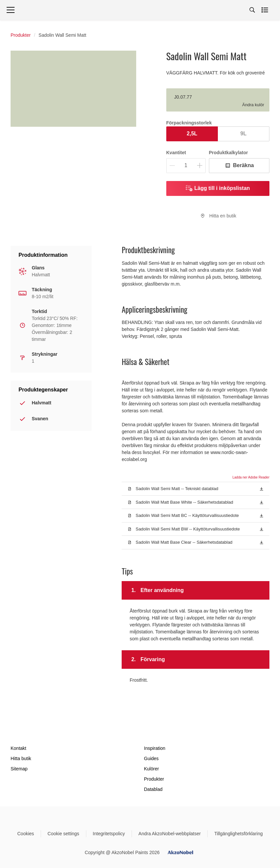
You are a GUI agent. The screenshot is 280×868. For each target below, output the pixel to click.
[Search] (252, 10)
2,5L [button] (192, 134)
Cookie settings (63, 834)
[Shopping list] (265, 10)
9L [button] (243, 134)
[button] (261, 489)
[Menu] (11, 10)
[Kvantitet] (186, 166)
